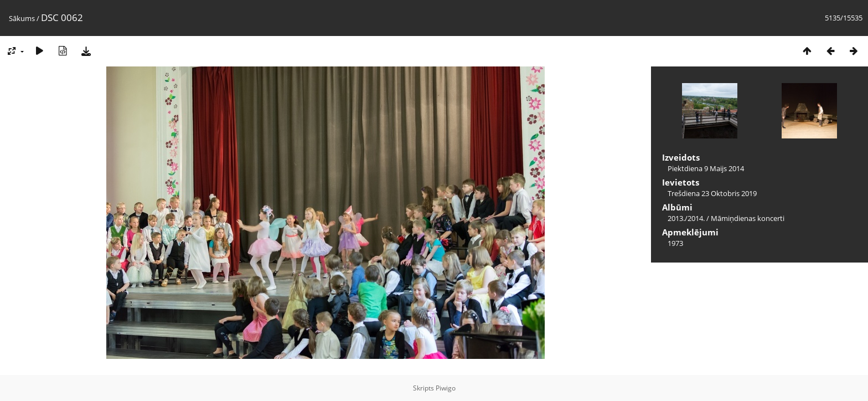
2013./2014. (686, 218)
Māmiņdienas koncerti (748, 218)
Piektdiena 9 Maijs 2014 (706, 168)
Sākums (22, 18)
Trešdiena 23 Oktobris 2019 (712, 193)
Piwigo (446, 388)
